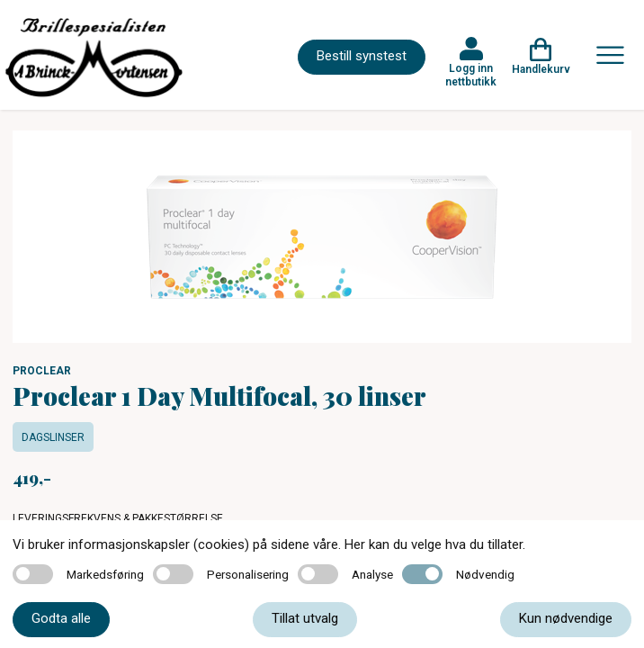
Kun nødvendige (566, 618)
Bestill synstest (362, 56)
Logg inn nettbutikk (471, 75)
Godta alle (61, 618)
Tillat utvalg (305, 618)
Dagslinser (53, 437)
